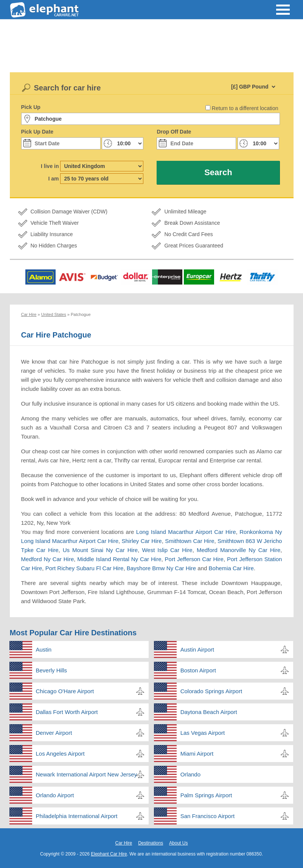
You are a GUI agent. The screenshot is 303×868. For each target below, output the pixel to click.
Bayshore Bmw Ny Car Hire (161, 568)
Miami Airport (197, 754)
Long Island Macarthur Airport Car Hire (186, 532)
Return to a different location (245, 108)
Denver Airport (54, 733)
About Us (178, 843)
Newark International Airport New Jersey (87, 774)
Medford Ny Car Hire (48, 559)
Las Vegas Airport (203, 733)
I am (53, 179)
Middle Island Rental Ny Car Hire (119, 559)
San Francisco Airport (207, 816)
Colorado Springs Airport (211, 691)
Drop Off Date (174, 132)
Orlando (190, 774)
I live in (50, 166)
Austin (44, 649)
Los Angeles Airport (60, 754)
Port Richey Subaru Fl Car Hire (85, 568)
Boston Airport (198, 670)
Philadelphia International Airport (77, 816)
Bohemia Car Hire (231, 568)
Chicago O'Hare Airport (65, 691)
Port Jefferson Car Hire (194, 559)
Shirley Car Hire (142, 541)
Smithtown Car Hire (190, 541)
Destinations (151, 843)
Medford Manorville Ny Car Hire (239, 550)
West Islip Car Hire (167, 550)
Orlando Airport (55, 795)
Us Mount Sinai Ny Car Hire (100, 550)
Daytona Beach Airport (209, 712)
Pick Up (31, 107)
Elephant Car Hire (109, 854)
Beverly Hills (52, 670)
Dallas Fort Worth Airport (67, 712)
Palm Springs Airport (206, 795)
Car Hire (124, 843)
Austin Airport (197, 649)
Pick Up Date (37, 132)
